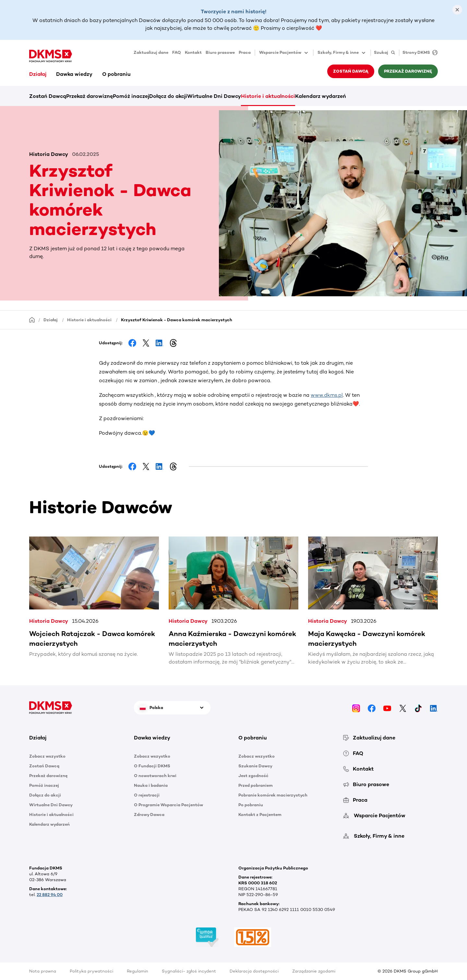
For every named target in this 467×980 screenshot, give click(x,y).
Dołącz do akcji (168, 96)
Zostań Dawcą (351, 71)
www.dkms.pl (327, 395)
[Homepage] (32, 319)
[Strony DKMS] (418, 53)
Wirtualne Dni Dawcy (214, 96)
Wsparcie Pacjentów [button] (284, 53)
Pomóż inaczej (131, 96)
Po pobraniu (251, 805)
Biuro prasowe (220, 52)
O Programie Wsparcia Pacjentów (168, 805)
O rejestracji (147, 795)
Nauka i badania (151, 785)
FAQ (177, 52)
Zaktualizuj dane (151, 52)
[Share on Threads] (173, 343)
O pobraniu (116, 74)
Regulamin (138, 971)
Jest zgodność (253, 776)
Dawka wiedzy (74, 74)
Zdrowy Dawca (149, 815)
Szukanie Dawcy (255, 766)
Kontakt (193, 52)
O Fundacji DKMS (152, 766)
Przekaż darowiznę (408, 71)
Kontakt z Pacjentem (260, 815)
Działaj (38, 74)
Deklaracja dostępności (254, 971)
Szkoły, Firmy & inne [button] (342, 53)
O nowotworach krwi (155, 776)
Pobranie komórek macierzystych (273, 795)
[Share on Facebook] (132, 343)
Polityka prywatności (91, 971)
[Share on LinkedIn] (160, 343)
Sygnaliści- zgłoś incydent (189, 971)
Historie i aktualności (268, 96)
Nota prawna (43, 971)
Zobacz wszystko (47, 756)
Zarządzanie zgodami (314, 971)
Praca (245, 52)
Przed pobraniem (256, 785)
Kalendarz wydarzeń (321, 96)
